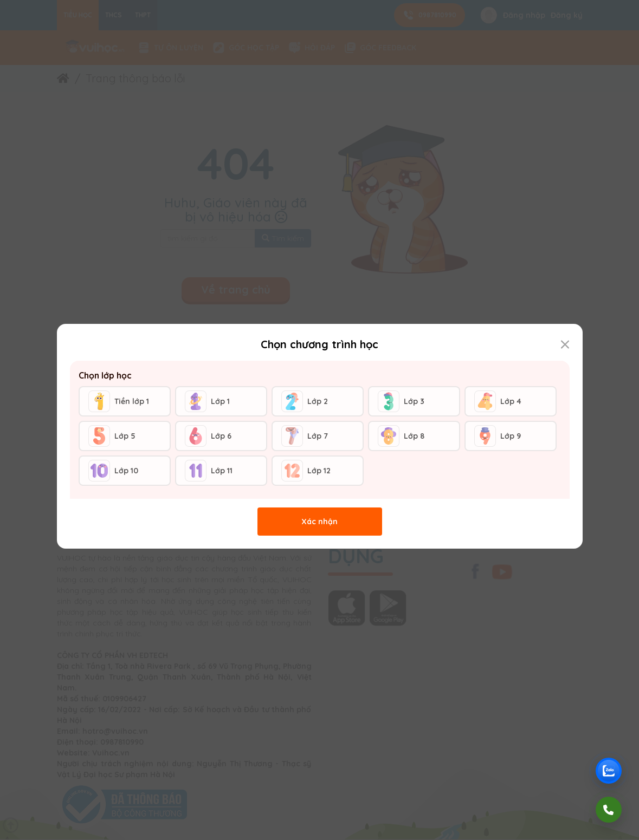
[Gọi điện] (609, 810)
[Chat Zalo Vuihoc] (609, 771)
